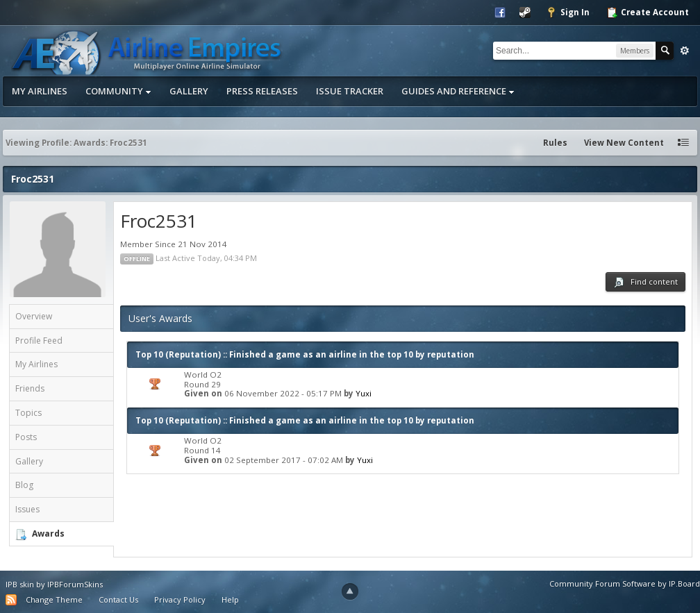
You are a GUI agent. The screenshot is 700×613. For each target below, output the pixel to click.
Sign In (568, 12)
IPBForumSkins (75, 584)
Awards (48, 534)
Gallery (189, 91)
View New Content (624, 143)
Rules (555, 143)
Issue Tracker (350, 91)
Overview (34, 316)
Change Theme (54, 599)
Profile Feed (39, 341)
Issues (27, 509)
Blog (24, 485)
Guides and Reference (458, 91)
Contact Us (118, 599)
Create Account (648, 12)
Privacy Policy (180, 599)
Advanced (685, 51)
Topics (28, 413)
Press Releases (262, 91)
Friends (30, 388)
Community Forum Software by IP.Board (625, 583)
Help (230, 599)
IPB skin (20, 584)
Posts (26, 437)
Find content (645, 282)
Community (118, 91)
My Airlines (40, 91)
